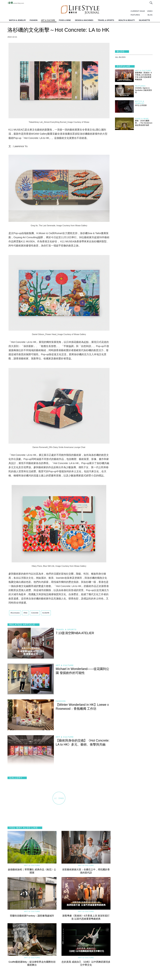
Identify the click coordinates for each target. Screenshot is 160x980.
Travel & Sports (66, 629)
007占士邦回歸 (141, 105)
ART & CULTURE (48, 20)
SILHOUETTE (144, 20)
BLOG (150, 15)
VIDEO (150, 11)
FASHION (33, 20)
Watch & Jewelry (140, 102)
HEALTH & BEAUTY (127, 20)
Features (140, 86)
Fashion (61, 701)
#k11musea (15, 613)
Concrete (35, 613)
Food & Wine (142, 119)
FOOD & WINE (65, 20)
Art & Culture (65, 665)
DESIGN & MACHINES (84, 20)
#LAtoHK (46, 613)
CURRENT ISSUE (138, 11)
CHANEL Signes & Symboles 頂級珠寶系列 (143, 90)
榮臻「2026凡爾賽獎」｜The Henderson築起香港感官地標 (144, 123)
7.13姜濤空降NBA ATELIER (75, 633)
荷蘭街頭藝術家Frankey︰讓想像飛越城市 (32, 916)
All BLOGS (120, 57)
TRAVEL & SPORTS (106, 20)
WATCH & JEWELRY (17, 20)
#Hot (25, 613)
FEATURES (135, 15)
